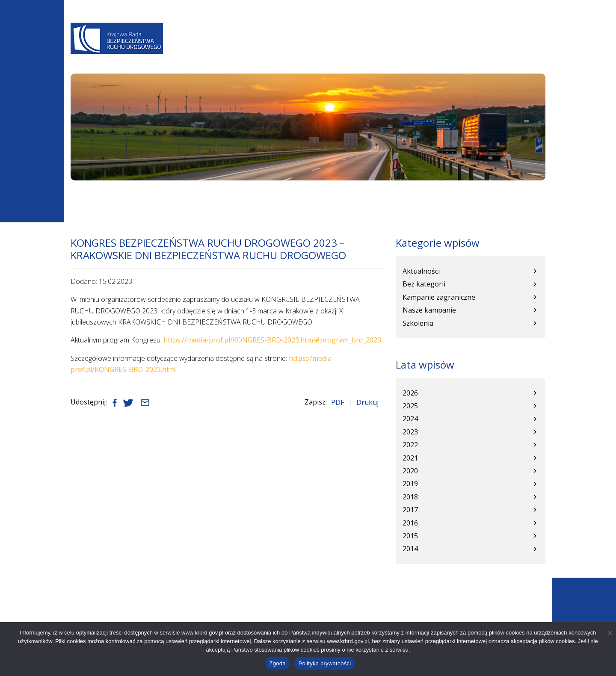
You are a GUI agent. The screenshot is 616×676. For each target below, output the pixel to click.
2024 (410, 419)
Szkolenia (418, 323)
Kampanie (440, 50)
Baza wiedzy (361, 50)
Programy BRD (305, 50)
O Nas (206, 50)
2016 (410, 523)
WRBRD (403, 50)
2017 (410, 510)
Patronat (484, 50)
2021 (410, 458)
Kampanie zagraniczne (439, 297)
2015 (410, 536)
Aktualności (247, 50)
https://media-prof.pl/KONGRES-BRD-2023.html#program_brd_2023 (272, 340)
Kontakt (526, 50)
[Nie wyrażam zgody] (610, 633)
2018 (410, 497)
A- (384, 26)
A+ (409, 26)
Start (78, 198)
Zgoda (278, 663)
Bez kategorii (424, 284)
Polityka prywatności (325, 663)
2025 (410, 406)
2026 (410, 393)
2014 (410, 549)
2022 (410, 445)
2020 (410, 471)
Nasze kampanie (429, 310)
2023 (410, 432)
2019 (410, 484)
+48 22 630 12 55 (114, 619)
